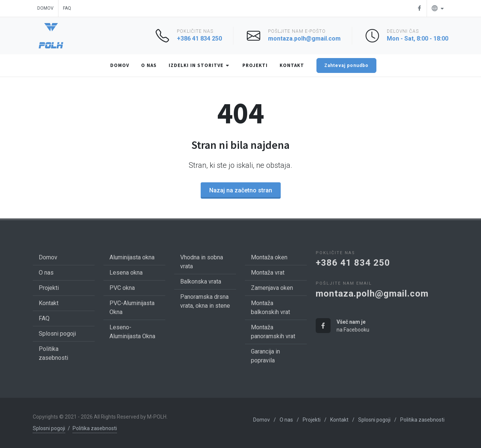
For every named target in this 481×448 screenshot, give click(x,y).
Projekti (49, 288)
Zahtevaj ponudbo (346, 65)
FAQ (67, 8)
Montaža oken (269, 257)
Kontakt (49, 303)
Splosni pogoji (57, 334)
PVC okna (122, 288)
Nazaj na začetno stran (241, 190)
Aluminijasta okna (132, 257)
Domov (45, 8)
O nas (46, 273)
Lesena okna (126, 273)
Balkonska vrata (201, 281)
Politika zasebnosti (95, 428)
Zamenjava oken (272, 288)
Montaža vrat (268, 273)
